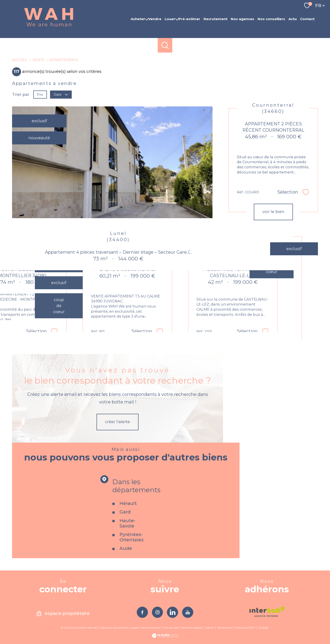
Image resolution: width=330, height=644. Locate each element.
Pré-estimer (189, 19)
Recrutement (215, 19)
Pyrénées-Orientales (132, 548)
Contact (307, 19)
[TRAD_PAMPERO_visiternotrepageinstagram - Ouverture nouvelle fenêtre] (158, 612)
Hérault (128, 514)
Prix (40, 94)
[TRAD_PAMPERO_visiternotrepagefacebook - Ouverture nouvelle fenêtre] (142, 612)
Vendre (155, 19)
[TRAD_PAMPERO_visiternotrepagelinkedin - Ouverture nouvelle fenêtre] (172, 612)
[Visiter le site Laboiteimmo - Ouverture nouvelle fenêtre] (165, 636)
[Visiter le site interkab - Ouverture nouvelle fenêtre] (267, 612)
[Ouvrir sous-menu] (147, 19)
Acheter (138, 19)
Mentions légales (191, 628)
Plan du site (171, 628)
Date (61, 94)
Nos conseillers (271, 19)
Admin (210, 628)
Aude (126, 559)
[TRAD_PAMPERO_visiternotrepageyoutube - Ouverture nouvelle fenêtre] (188, 612)
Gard (125, 523)
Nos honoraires (150, 628)
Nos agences (243, 19)
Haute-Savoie (127, 534)
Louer (170, 19)
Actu (293, 19)
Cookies (263, 628)
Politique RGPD (245, 628)
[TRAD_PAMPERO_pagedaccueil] (49, 26)
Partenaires (225, 628)
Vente (38, 60)
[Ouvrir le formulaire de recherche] (165, 45)
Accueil (20, 60)
